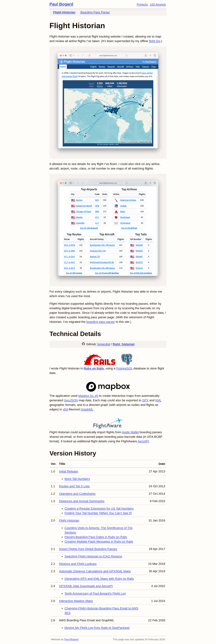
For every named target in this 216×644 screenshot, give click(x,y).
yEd (65, 409)
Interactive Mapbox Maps (76, 601)
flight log (155, 41)
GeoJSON (71, 400)
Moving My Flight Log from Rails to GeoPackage (97, 628)
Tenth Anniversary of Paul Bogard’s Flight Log (95, 593)
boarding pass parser (101, 322)
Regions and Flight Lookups (78, 564)
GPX (145, 400)
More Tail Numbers (77, 479)
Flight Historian (64, 12)
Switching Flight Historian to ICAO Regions (93, 556)
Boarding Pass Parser (95, 12)
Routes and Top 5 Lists (74, 486)
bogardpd (104, 344)
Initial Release (68, 471)
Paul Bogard (61, 4)
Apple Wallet (130, 432)
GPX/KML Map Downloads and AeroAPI (86, 586)
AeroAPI (143, 441)
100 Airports (158, 4)
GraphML (87, 409)
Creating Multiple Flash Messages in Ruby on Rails (99, 542)
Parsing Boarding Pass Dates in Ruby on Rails (96, 537)
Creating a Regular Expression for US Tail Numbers (99, 509)
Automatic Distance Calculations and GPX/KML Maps (95, 571)
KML (158, 400)
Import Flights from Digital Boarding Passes (88, 549)
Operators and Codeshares (77, 494)
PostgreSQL (124, 368)
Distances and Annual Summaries (82, 501)
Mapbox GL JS (88, 396)
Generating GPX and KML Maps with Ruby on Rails (99, 579)
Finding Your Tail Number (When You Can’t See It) (98, 513)
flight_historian (124, 344)
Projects (142, 4)
